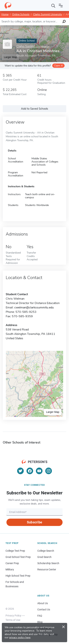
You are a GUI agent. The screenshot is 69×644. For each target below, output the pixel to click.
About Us (43, 603)
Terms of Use (13, 620)
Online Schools (21, 14)
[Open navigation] (61, 6)
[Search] (53, 6)
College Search (46, 551)
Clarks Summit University (48, 14)
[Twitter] (20, 471)
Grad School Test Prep (18, 557)
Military (10, 569)
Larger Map (53, 412)
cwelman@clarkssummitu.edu (34, 307)
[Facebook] (30, 471)
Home (5, 14)
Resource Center (47, 569)
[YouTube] (39, 471)
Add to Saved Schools (34, 109)
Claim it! (58, 66)
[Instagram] (49, 471)
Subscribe (34, 522)
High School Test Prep (18, 576)
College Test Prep (15, 551)
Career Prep (12, 563)
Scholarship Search (48, 563)
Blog (40, 622)
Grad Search (44, 557)
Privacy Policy (13, 616)
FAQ (40, 616)
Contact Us (44, 609)
